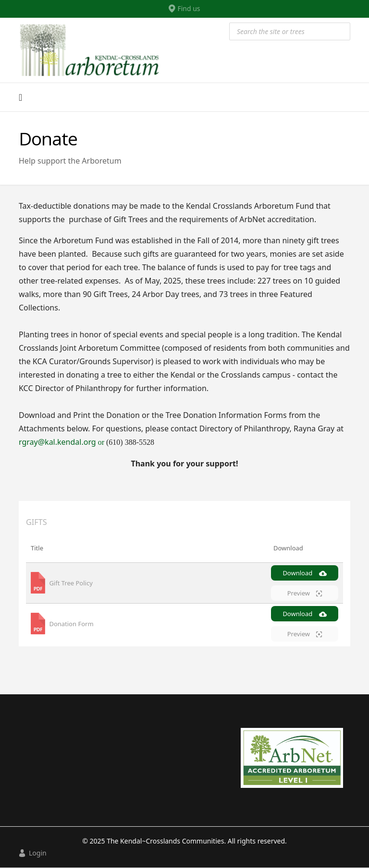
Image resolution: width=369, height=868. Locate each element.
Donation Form (71, 624)
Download (304, 573)
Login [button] (33, 853)
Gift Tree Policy (71, 583)
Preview (305, 593)
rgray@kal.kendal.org (62, 442)
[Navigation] (20, 97)
